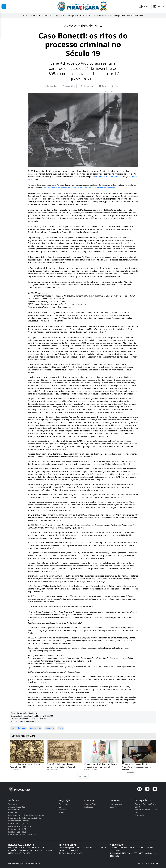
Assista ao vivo (116, 804)
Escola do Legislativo (116, 15)
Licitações (89, 807)
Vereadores (47, 15)
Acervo (61, 728)
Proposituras (65, 804)
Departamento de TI (17, 829)
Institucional (50, 728)
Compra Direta (91, 804)
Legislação (60, 15)
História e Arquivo (135, 15)
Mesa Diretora (14, 810)
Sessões (62, 810)
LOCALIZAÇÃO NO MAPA (70, 853)
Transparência (98, 15)
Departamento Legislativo (19, 826)
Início (26, 15)
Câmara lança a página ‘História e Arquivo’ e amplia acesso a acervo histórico (136, 767)
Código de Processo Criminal (109, 177)
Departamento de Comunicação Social (25, 818)
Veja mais (83, 776)
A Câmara (34, 15)
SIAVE (61, 812)
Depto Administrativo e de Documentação (26, 815)
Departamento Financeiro (19, 821)
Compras (72, 15)
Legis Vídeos (115, 807)
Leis (61, 807)
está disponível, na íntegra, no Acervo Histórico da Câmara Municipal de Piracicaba (80, 188)
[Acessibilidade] (4, 6)
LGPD (137, 807)
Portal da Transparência (145, 804)
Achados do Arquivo (18, 728)
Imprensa (84, 15)
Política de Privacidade (148, 863)
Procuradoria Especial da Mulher (22, 835)
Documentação (35, 728)
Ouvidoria (139, 815)
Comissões (13, 812)
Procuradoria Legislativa (19, 824)
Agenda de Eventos (17, 807)
